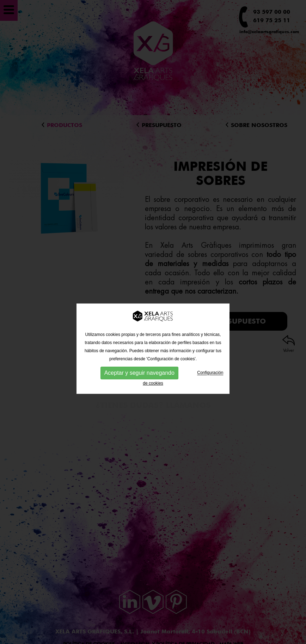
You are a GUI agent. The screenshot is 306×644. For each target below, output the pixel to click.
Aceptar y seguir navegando (139, 378)
